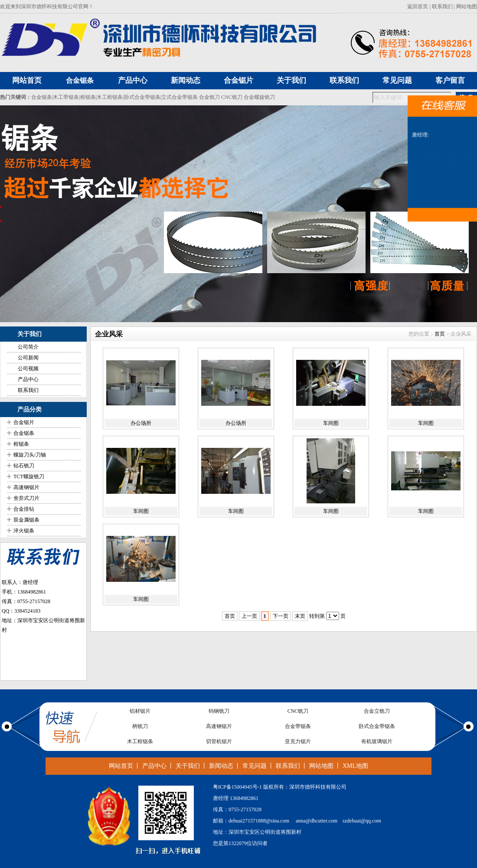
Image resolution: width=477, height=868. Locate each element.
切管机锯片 (219, 741)
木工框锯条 (110, 97)
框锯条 (88, 97)
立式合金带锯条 (180, 97)
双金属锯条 (26, 520)
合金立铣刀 (377, 711)
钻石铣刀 (24, 466)
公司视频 (28, 369)
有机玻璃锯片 (377, 741)
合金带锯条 (298, 726)
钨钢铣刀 (219, 711)
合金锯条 (80, 80)
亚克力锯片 (298, 741)
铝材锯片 (140, 711)
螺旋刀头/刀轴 (30, 455)
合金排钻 (24, 509)
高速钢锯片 (26, 487)
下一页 (281, 616)
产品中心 (28, 379)
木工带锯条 (66, 97)
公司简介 (28, 347)
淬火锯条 (24, 531)
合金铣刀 (209, 97)
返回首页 (418, 7)
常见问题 (255, 766)
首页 (440, 334)
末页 (300, 616)
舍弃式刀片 (26, 498)
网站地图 (467, 7)
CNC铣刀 (232, 97)
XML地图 (355, 766)
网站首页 (121, 766)
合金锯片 (24, 422)
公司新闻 (28, 358)
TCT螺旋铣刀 (29, 476)
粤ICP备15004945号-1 (237, 787)
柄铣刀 (140, 726)
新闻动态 (221, 766)
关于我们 (188, 766)
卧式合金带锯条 (142, 97)
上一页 (249, 616)
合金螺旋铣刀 (259, 97)
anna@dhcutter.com (317, 821)
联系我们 (442, 7)
